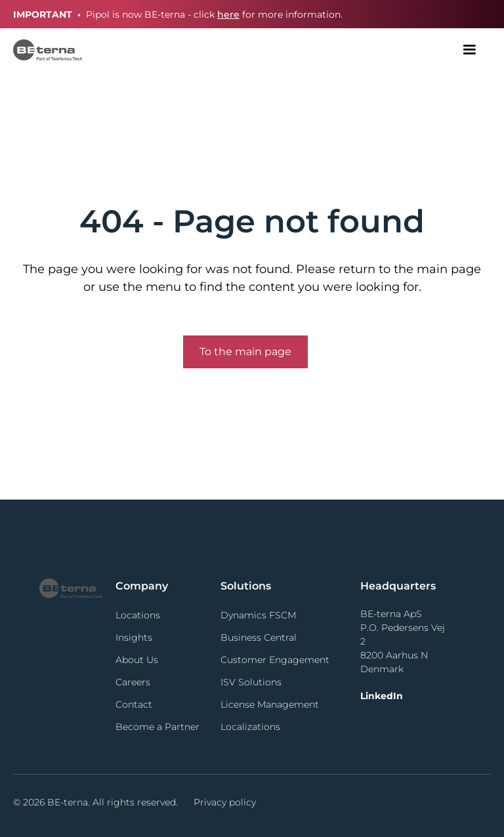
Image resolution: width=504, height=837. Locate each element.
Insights (134, 637)
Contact (134, 704)
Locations (138, 615)
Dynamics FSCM (258, 615)
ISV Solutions (251, 682)
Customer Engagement (275, 660)
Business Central (259, 637)
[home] (48, 49)
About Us (137, 660)
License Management (270, 704)
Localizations (250, 727)
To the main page (245, 352)
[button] (469, 50)
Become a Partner (157, 727)
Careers (133, 682)
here (228, 14)
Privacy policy (225, 802)
